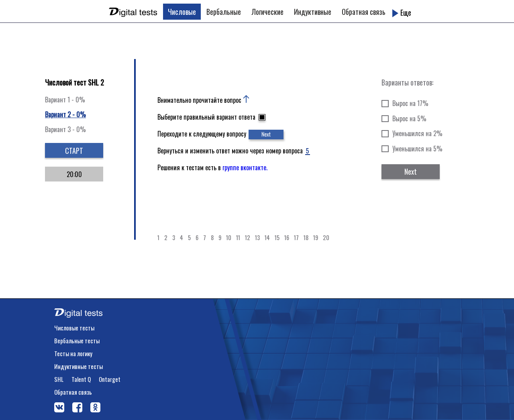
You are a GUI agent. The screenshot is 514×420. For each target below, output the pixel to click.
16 (287, 238)
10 (229, 238)
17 (296, 238)
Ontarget (110, 379)
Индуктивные (313, 12)
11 (238, 238)
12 (248, 238)
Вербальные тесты (77, 340)
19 (316, 238)
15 (277, 238)
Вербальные (224, 12)
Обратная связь (364, 12)
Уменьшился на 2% (417, 133)
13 (257, 238)
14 (267, 238)
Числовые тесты (74, 328)
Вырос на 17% (410, 103)
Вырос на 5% (409, 118)
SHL (59, 379)
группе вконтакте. (245, 167)
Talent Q (81, 379)
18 (306, 238)
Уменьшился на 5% (417, 149)
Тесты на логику (73, 353)
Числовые (182, 12)
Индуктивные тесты (79, 366)
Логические (267, 12)
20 (326, 238)
